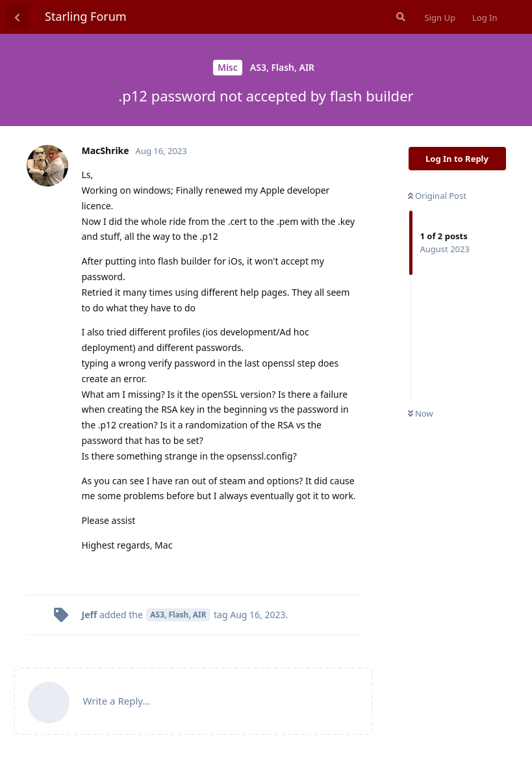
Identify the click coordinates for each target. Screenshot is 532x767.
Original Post (437, 196)
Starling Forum (86, 16)
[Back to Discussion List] (17, 17)
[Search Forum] (399, 17)
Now (421, 413)
